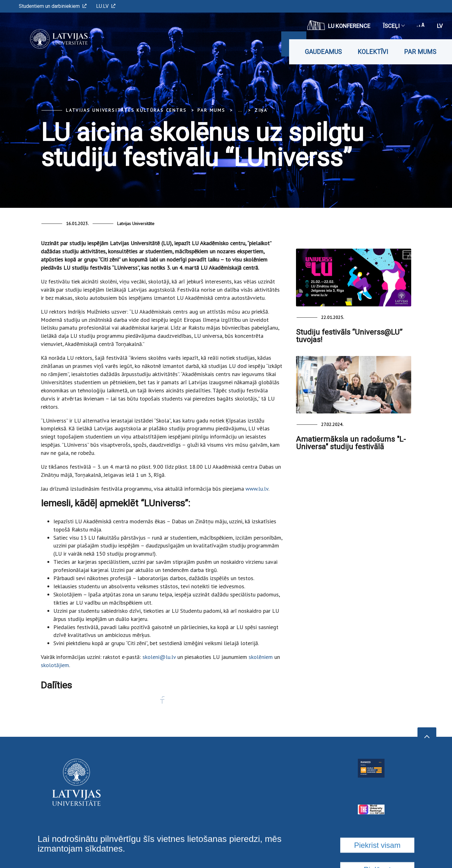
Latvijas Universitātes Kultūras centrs (126, 110)
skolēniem (261, 657)
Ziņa (261, 110)
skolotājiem (55, 665)
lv (440, 26)
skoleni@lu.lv (159, 657)
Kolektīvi (373, 52)
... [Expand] (240, 110)
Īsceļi (394, 26)
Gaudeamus (323, 52)
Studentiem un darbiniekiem (53, 6)
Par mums (420, 52)
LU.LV (106, 6)
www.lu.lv (257, 489)
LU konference (339, 25)
